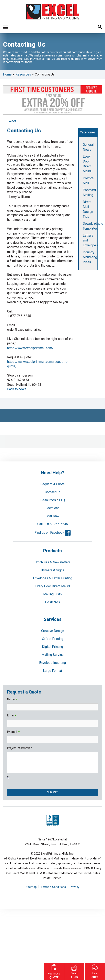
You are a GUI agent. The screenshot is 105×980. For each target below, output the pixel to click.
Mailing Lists (52, 594)
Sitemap (31, 887)
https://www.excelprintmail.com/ (30, 348)
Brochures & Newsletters (53, 562)
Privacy (75, 887)
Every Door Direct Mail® (53, 586)
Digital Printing (52, 647)
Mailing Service (53, 655)
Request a (54, 971)
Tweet (12, 121)
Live (95, 971)
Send (74, 971)
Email (12, 716)
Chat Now (52, 516)
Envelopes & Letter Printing (53, 578)
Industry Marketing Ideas (90, 257)
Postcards (52, 602)
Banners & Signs (52, 570)
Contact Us (53, 492)
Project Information (20, 748)
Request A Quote (52, 484)
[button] (6, 27)
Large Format (52, 671)
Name (12, 700)
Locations (52, 508)
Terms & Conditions (53, 887)
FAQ (62, 500)
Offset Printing (53, 639)
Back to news (17, 389)
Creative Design (53, 631)
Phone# (13, 732)
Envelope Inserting (52, 663)
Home (7, 74)
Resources (23, 74)
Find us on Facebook (53, 533)
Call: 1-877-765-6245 (53, 524)
